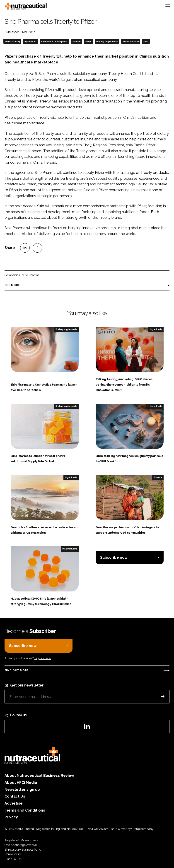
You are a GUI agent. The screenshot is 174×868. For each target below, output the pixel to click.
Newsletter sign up (22, 790)
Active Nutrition (131, 42)
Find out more (17, 670)
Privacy (11, 817)
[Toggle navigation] (168, 6)
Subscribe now (114, 557)
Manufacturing (12, 42)
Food (146, 42)
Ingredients (30, 42)
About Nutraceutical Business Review (39, 776)
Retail (88, 42)
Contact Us (15, 796)
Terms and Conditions (25, 810)
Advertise (14, 803)
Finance (77, 42)
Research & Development (54, 42)
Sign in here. (43, 658)
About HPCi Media (21, 783)
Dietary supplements (107, 42)
